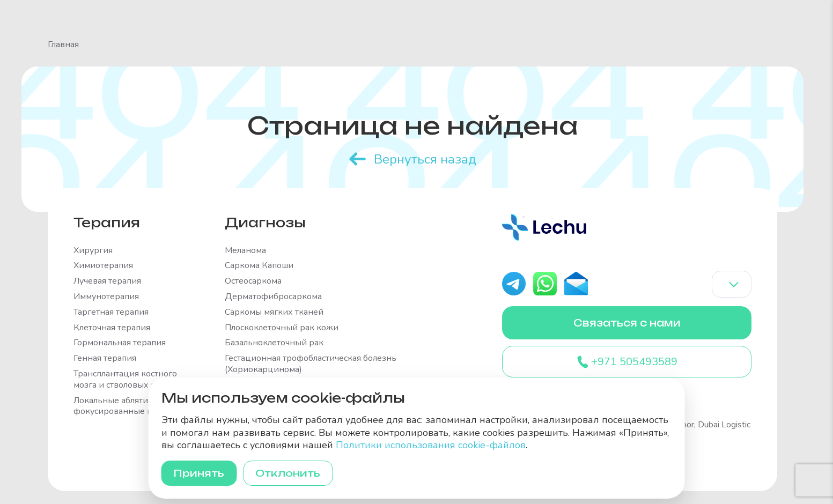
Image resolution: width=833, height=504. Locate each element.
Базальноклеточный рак (274, 343)
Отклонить (290, 473)
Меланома (245, 250)
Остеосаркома (253, 281)
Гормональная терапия (120, 343)
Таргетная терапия (111, 312)
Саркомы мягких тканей (274, 312)
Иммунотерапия (106, 296)
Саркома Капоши (259, 266)
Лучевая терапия (107, 281)
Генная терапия (105, 358)
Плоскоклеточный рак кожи (282, 327)
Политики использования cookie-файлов (431, 445)
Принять (200, 473)
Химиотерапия (103, 266)
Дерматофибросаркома (273, 296)
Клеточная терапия (112, 327)
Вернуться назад (425, 159)
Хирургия (93, 250)
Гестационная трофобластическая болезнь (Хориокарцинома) (311, 364)
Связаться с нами (627, 323)
